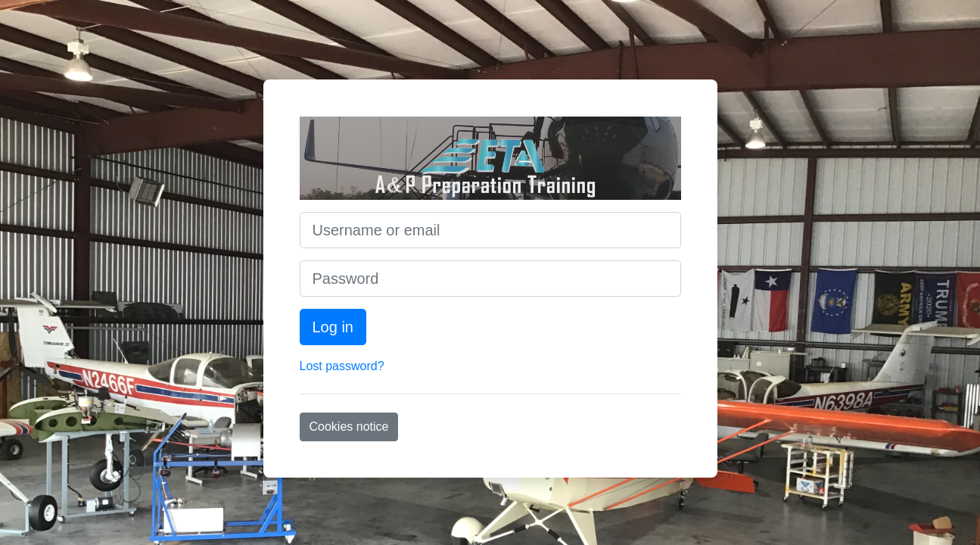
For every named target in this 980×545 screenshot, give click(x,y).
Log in (333, 327)
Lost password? (342, 366)
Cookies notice (349, 427)
